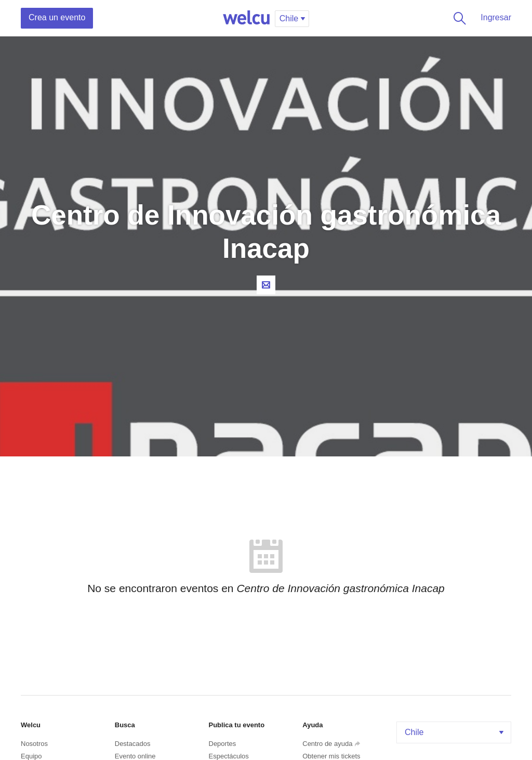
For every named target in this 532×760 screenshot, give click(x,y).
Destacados (133, 744)
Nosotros (34, 744)
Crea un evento (57, 17)
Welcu (246, 18)
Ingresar (496, 17)
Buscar (458, 18)
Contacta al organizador (266, 285)
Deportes (223, 744)
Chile (455, 732)
